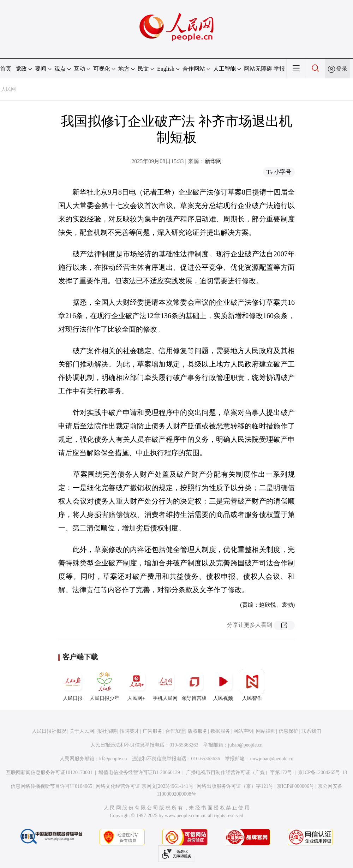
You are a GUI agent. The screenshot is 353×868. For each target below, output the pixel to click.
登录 (342, 69)
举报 (279, 69)
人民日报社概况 (49, 731)
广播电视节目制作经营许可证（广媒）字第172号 (239, 772)
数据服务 (220, 731)
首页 (6, 69)
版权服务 (198, 731)
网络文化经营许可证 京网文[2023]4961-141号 (145, 786)
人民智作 (252, 685)
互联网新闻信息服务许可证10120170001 (49, 772)
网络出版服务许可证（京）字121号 (235, 786)
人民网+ (136, 685)
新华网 (213, 161)
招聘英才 (130, 731)
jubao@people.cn (245, 745)
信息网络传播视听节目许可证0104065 (51, 786)
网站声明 (243, 731)
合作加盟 (175, 731)
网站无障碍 (258, 69)
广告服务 (152, 731)
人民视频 (223, 685)
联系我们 (311, 731)
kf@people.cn (113, 759)
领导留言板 (194, 685)
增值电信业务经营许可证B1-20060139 (139, 772)
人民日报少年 (104, 685)
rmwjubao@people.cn (271, 759)
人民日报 (73, 685)
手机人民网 (165, 685)
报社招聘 (107, 731)
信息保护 (288, 731)
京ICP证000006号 (295, 786)
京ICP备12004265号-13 (322, 772)
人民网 (8, 89)
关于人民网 (82, 731)
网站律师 (266, 731)
